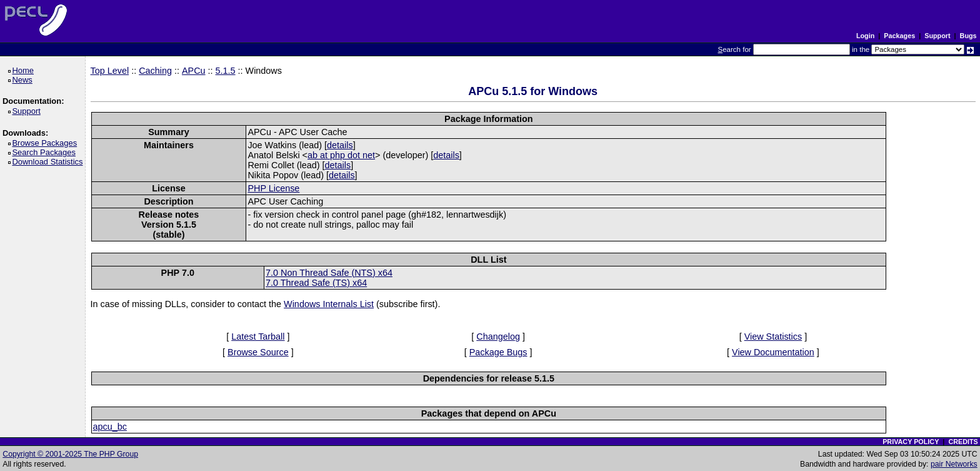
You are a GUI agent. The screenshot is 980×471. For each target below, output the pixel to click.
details (340, 145)
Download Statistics (49, 162)
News (24, 80)
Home (25, 70)
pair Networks (954, 464)
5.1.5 (226, 71)
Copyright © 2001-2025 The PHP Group (70, 454)
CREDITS (963, 442)
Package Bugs (498, 352)
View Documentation (773, 352)
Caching (155, 71)
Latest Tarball (258, 337)
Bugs (968, 36)
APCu (194, 71)
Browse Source (258, 352)
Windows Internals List (329, 304)
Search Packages (46, 152)
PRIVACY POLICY (911, 442)
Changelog (498, 337)
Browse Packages (47, 143)
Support (937, 36)
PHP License (273, 188)
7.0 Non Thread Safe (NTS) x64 (329, 273)
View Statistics (773, 337)
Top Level (110, 71)
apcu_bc (110, 427)
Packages (899, 36)
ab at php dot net (341, 155)
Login (865, 36)
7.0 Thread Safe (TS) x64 (316, 283)
